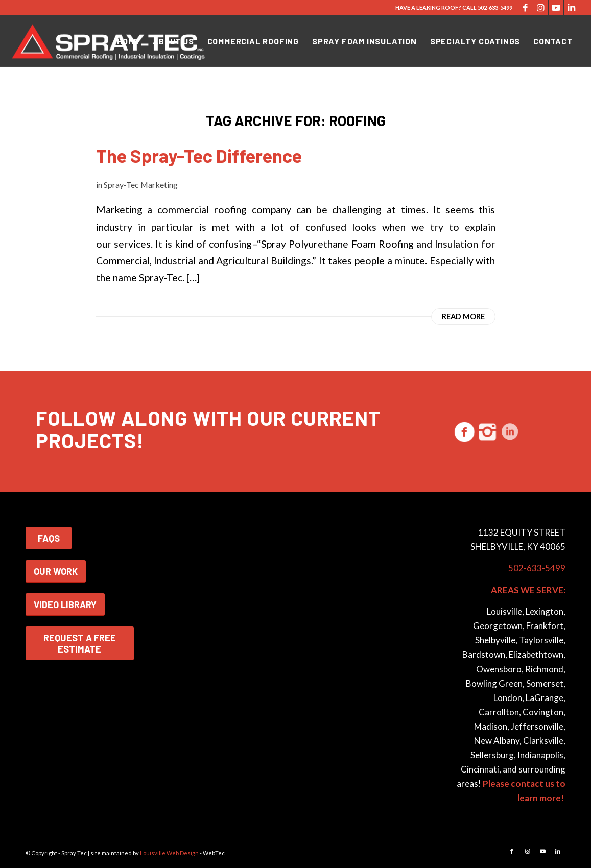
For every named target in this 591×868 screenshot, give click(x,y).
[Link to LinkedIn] (572, 8)
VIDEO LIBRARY (65, 605)
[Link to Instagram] (541, 8)
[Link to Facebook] (525, 8)
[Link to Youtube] (556, 8)
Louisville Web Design (169, 853)
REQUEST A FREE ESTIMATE (80, 643)
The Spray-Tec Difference (199, 155)
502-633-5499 (495, 7)
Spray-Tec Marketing (141, 185)
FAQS (49, 538)
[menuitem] (128, 41)
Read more (463, 316)
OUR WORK (56, 571)
